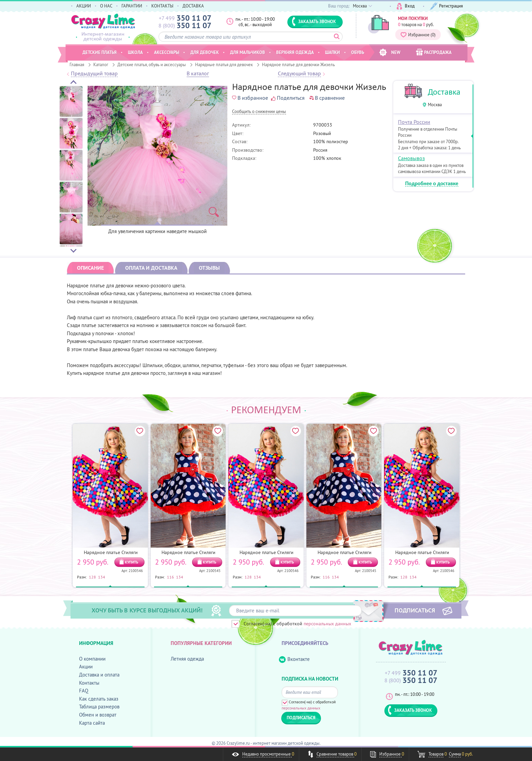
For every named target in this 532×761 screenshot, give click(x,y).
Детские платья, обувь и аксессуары (152, 64)
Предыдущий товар (94, 74)
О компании (92, 659)
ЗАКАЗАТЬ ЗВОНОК (314, 21)
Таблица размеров (99, 707)
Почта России (414, 122)
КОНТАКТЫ (162, 6)
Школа (135, 52)
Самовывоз (411, 158)
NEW (390, 52)
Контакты (89, 683)
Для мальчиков (248, 52)
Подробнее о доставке (432, 184)
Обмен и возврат (98, 715)
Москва (435, 105)
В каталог (198, 74)
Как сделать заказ (99, 699)
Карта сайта (92, 723)
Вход (406, 6)
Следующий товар (299, 74)
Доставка (444, 92)
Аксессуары (167, 52)
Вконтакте (294, 659)
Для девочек (205, 52)
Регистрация (446, 6)
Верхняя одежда (295, 52)
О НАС (106, 6)
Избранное (418, 35)
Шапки (332, 52)
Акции (86, 667)
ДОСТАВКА (193, 6)
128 (92, 577)
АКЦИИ (84, 6)
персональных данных (327, 624)
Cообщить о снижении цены (259, 112)
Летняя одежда (187, 659)
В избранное (250, 98)
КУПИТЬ (131, 562)
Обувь (358, 52)
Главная (77, 64)
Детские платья (100, 52)
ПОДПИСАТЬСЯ (415, 610)
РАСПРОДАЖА (434, 52)
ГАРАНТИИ (132, 6)
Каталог (101, 64)
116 (170, 577)
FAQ (84, 691)
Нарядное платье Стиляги (111, 552)
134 (102, 577)
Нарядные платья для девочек (224, 64)
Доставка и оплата (99, 675)
